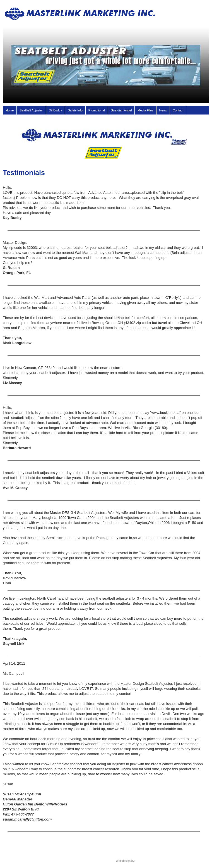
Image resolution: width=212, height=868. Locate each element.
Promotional (97, 110)
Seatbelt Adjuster (31, 110)
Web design (123, 861)
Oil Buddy (56, 110)
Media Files (145, 110)
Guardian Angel (121, 110)
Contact (178, 110)
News (163, 110)
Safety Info (75, 110)
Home (10, 110)
